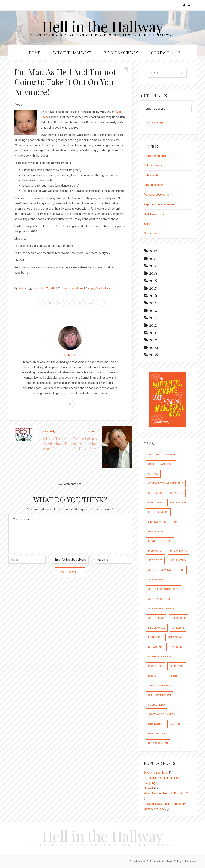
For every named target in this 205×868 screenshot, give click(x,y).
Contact (160, 53)
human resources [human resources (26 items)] (160, 541)
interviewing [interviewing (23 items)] (179, 551)
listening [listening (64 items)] (154, 637)
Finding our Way (121, 53)
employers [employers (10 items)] (155, 503)
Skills (147, 224)
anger (91, 288)
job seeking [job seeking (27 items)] (156, 618)
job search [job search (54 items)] (156, 580)
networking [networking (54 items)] (156, 647)
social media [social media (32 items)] (157, 705)
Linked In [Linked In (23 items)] (178, 628)
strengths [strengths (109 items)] (155, 724)
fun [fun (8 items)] (175, 522)
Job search (151, 175)
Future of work (153, 166)
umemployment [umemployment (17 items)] (158, 734)
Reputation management (159, 204)
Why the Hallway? (72, 53)
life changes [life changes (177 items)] (157, 628)
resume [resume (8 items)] (153, 676)
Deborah (23, 288)
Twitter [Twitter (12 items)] (175, 724)
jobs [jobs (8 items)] (181, 570)
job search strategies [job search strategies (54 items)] (163, 589)
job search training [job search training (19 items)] (162, 608)
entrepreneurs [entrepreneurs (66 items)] (158, 512)
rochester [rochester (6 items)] (172, 676)
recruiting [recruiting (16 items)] (177, 666)
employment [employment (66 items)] (178, 503)
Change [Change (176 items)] (153, 474)
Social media (152, 233)
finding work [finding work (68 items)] (157, 522)
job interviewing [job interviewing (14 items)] (159, 570)
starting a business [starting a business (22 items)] (161, 714)
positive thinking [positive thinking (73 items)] (159, 657)
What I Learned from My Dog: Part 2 (166, 794)
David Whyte (103, 288)
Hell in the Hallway (103, 26)
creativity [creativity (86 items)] (177, 493)
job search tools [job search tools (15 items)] (160, 599)
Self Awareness (154, 214)
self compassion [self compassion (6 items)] (159, 695)
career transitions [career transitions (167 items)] (161, 464)
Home (35, 53)
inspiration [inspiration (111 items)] (156, 551)
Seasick (149, 788)
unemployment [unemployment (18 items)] (158, 743)
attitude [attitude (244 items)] (154, 454)
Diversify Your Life (155, 773)
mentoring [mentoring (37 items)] (175, 637)
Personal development (158, 195)
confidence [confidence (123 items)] (156, 493)
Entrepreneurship (155, 156)
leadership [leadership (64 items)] (178, 618)
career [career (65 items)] (171, 454)
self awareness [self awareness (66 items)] (159, 685)
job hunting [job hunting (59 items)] (178, 560)
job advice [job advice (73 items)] (155, 560)
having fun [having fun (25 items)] (156, 531)
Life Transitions (74, 288)
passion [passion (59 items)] (177, 647)
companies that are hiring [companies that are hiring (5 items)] (166, 483)
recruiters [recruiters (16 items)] (155, 666)
